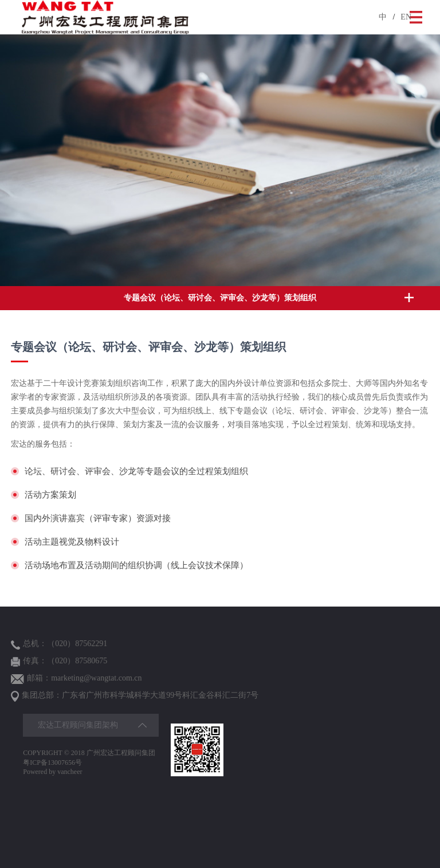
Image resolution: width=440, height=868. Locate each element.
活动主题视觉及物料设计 (72, 542)
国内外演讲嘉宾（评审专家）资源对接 (98, 519)
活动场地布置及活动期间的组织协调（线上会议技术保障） (136, 566)
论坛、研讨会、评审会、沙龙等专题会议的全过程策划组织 (136, 472)
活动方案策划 (50, 495)
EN (406, 17)
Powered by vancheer (52, 772)
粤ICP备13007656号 (52, 763)
